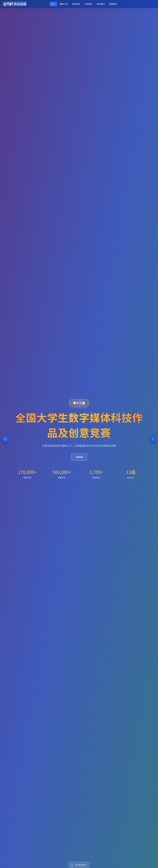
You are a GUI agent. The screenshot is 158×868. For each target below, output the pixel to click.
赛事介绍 (64, 4)
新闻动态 (76, 4)
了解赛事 (79, 457)
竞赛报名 (113, 4)
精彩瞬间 (101, 4)
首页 (53, 4)
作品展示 (88, 4)
